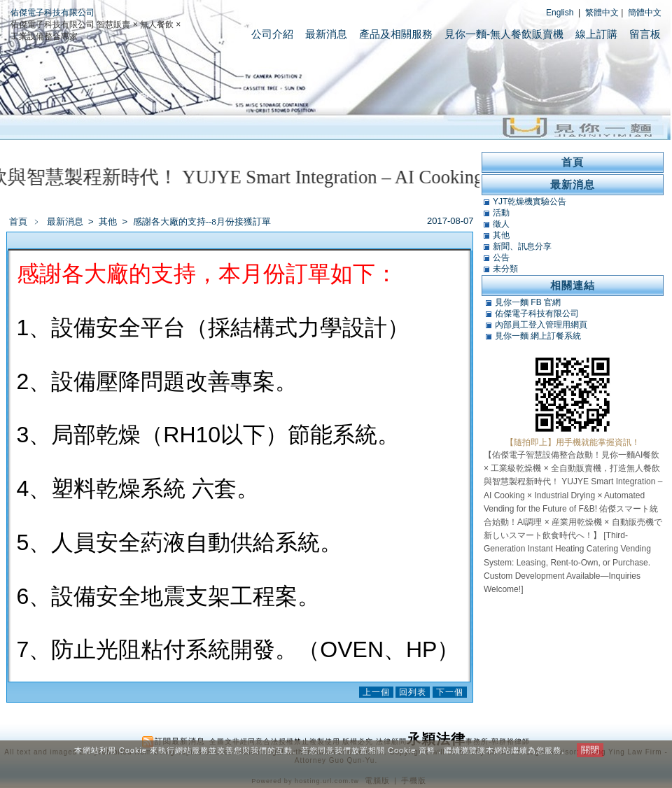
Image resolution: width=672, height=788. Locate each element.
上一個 (376, 692)
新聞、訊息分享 (522, 246)
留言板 (645, 34)
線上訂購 (596, 34)
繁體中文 (602, 13)
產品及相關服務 (396, 34)
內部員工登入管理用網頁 (541, 325)
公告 (501, 258)
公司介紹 (272, 34)
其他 (109, 221)
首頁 (18, 221)
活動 (501, 213)
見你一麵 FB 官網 (528, 302)
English (560, 13)
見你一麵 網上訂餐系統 (538, 336)
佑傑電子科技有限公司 (52, 13)
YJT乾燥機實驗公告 (530, 202)
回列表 (413, 692)
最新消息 (326, 34)
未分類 (505, 269)
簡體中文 (645, 13)
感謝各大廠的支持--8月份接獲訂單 (202, 221)
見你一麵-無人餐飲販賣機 (504, 34)
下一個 (450, 692)
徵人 (501, 224)
